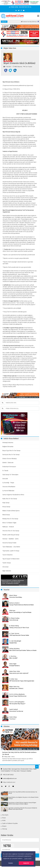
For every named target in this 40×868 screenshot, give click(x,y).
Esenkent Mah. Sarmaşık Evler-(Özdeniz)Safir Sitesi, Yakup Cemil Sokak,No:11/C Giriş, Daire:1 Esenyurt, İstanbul (19, 770)
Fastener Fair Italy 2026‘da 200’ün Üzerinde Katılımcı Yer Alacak (19, 753)
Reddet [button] (11, 863)
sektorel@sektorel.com (9, 778)
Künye (4, 818)
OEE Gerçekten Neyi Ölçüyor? (17, 704)
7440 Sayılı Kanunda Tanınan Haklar (19, 635)
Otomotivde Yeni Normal (16, 711)
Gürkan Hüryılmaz (14, 649)
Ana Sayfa (5, 815)
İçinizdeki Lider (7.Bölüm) (16, 688)
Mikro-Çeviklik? (13, 658)
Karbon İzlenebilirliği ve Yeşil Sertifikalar (20, 612)
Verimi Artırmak (14, 620)
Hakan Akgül (13, 664)
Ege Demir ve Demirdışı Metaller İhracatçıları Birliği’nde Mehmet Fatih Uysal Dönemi (23, 809)
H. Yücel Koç (13, 656)
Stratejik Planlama (14, 666)
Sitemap (5, 829)
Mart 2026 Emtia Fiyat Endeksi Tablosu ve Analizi (23, 650)
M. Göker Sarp (13, 679)
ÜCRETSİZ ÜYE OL (25, 7)
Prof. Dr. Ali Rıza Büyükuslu (17, 694)
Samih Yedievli (13, 709)
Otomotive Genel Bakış (16, 597)
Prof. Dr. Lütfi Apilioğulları (17, 702)
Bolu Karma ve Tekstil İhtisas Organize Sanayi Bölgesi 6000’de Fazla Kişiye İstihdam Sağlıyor (22, 803)
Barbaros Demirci (14, 603)
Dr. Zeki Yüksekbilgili (15, 641)
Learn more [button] (28, 859)
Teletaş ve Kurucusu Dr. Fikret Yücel (19, 628)
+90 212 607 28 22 (7, 775)
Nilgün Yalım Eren (14, 687)
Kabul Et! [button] (26, 863)
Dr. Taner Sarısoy (14, 633)
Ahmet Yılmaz (13, 595)
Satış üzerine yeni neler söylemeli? (19, 673)
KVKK (4, 821)
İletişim (4, 826)
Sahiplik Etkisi (13, 643)
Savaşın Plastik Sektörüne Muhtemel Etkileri (22, 605)
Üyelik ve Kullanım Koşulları (10, 823)
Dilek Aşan (12, 611)
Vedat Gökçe (13, 717)
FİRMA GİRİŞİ (14, 7)
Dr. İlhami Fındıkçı (14, 618)
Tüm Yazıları (28, 67)
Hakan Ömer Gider (15, 671)
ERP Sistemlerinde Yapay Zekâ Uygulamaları (22, 681)
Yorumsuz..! (13, 719)
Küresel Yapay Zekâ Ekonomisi (18, 696)
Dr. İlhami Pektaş (14, 626)
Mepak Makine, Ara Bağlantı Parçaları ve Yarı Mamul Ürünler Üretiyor (23, 798)
